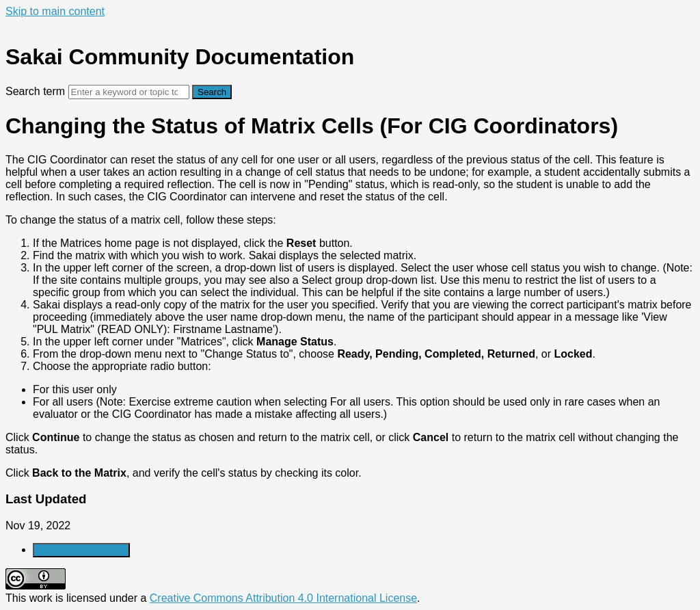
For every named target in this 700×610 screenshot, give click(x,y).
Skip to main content (55, 11)
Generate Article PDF (81, 550)
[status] (350, 317)
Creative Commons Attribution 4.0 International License (283, 598)
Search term (35, 91)
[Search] (129, 92)
